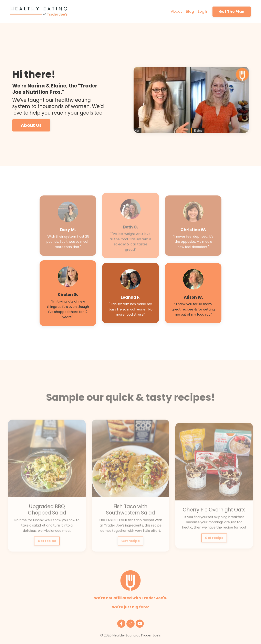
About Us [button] (31, 125)
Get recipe (47, 551)
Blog (190, 11)
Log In (203, 11)
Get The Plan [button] (232, 12)
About (176, 11)
